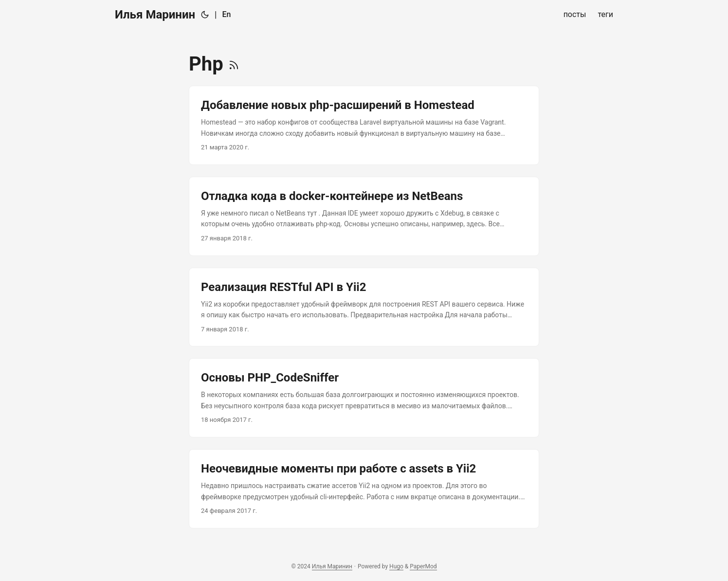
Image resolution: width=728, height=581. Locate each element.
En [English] (227, 14)
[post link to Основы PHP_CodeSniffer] (364, 398)
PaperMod (423, 566)
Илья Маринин (155, 15)
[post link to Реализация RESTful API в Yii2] (364, 307)
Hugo (396, 566)
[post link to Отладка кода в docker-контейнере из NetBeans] (364, 216)
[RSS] (234, 64)
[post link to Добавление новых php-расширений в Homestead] (364, 125)
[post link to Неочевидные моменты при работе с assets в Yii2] (364, 489)
